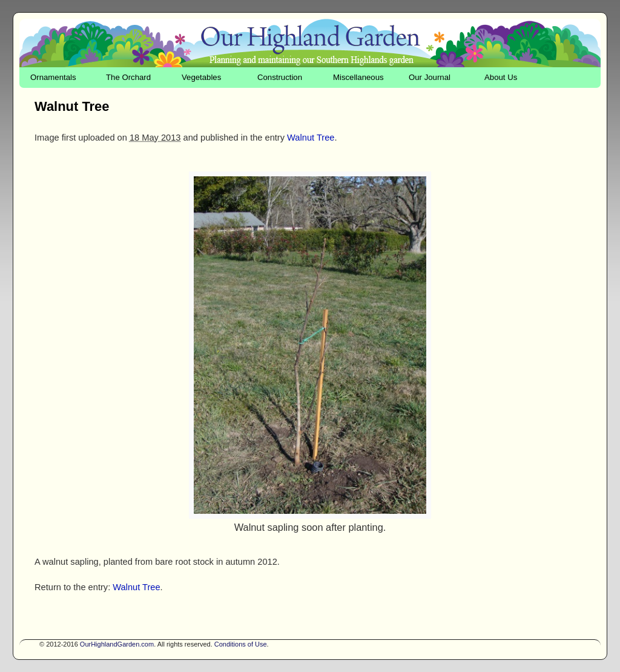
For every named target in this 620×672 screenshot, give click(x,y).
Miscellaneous (358, 77)
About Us (501, 77)
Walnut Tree (311, 138)
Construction (280, 77)
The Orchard (128, 77)
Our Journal (430, 77)
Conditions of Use (241, 644)
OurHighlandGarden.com (117, 644)
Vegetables (201, 77)
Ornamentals (53, 77)
